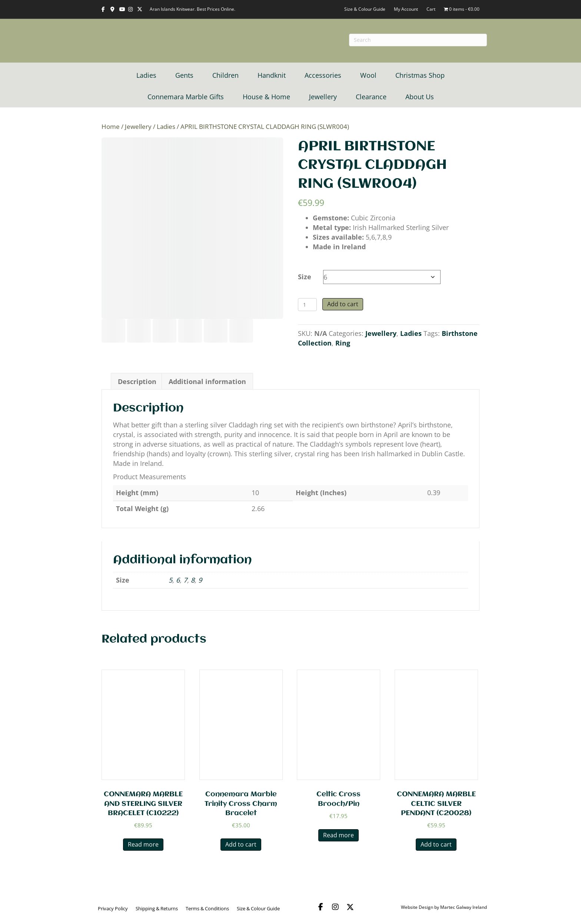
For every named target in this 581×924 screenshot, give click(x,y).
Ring (343, 343)
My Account (406, 9)
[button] (321, 907)
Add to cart (343, 304)
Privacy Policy (113, 908)
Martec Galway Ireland (464, 907)
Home (111, 126)
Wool (368, 75)
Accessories (323, 75)
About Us (420, 97)
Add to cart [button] (241, 844)
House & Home (266, 97)
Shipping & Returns (157, 908)
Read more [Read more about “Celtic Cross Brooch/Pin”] (338, 835)
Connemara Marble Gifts (186, 97)
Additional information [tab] (207, 381)
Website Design (417, 907)
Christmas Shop (420, 75)
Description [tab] (137, 381)
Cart (431, 9)
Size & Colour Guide (365, 9)
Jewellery (323, 97)
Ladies (146, 75)
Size (305, 277)
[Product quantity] (307, 305)
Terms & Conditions (207, 908)
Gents (184, 75)
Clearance (371, 97)
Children (225, 75)
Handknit (272, 75)
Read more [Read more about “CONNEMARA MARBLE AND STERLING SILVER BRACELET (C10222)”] (143, 844)
